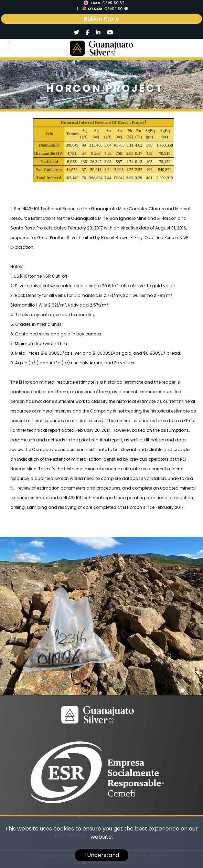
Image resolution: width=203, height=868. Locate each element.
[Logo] (101, 48)
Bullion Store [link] (101, 19)
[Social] (77, 33)
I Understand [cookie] (102, 855)
